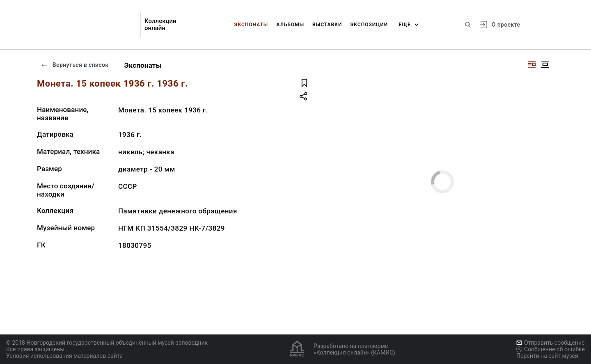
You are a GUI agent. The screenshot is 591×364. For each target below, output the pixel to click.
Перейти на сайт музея (547, 356)
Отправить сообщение (550, 343)
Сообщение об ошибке (551, 349)
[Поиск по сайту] (468, 25)
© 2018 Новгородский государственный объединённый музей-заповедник (107, 343)
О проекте (506, 25)
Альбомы (290, 25)
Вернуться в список (75, 65)
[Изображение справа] (532, 64)
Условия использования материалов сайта (64, 356)
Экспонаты (251, 25)
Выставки (327, 25)
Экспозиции (369, 25)
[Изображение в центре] (545, 64)
